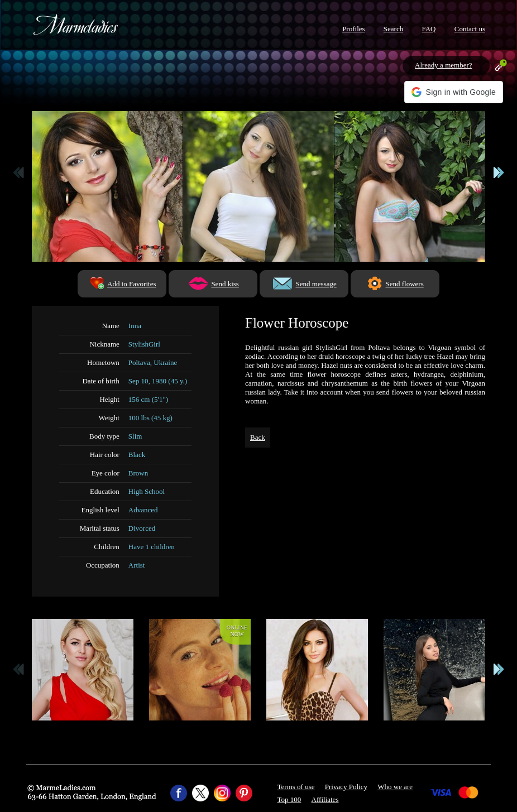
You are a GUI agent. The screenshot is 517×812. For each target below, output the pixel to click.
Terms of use (296, 787)
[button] (454, 92)
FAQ (429, 29)
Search (393, 29)
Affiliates (325, 799)
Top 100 (289, 799)
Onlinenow (237, 631)
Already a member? (444, 65)
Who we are (395, 787)
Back (258, 437)
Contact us (470, 29)
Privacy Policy (346, 787)
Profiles (353, 29)
